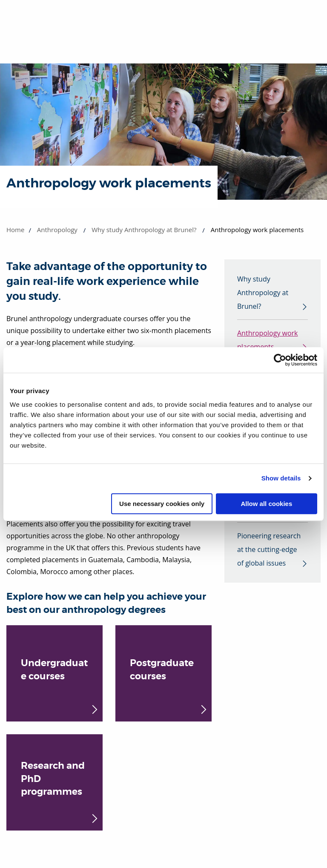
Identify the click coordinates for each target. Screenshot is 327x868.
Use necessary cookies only (162, 504)
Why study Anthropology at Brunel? (144, 230)
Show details (281, 478)
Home (15, 230)
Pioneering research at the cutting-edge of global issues (269, 549)
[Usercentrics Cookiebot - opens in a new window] (280, 360)
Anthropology (57, 230)
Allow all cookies (266, 504)
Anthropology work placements (268, 340)
